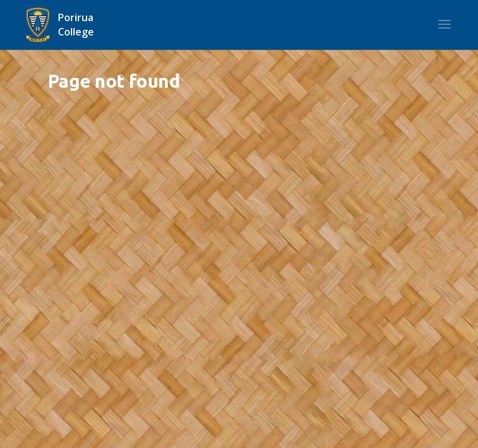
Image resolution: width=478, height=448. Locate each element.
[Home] (77, 25)
